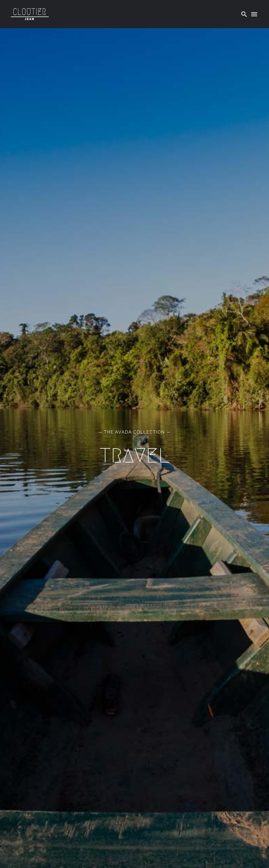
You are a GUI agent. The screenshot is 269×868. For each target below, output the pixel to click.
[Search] (244, 14)
